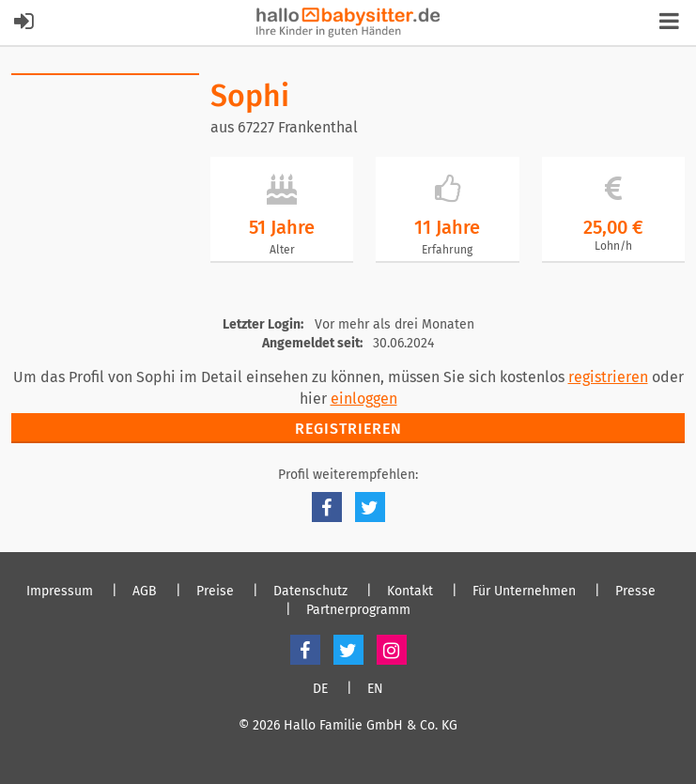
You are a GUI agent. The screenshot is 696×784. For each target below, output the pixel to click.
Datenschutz (310, 592)
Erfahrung (447, 250)
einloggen (364, 399)
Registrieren (348, 429)
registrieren (608, 377)
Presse (635, 592)
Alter (282, 250)
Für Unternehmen (524, 592)
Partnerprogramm (358, 610)
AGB (145, 592)
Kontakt (410, 592)
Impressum (60, 592)
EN (375, 689)
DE (320, 689)
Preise (215, 592)
